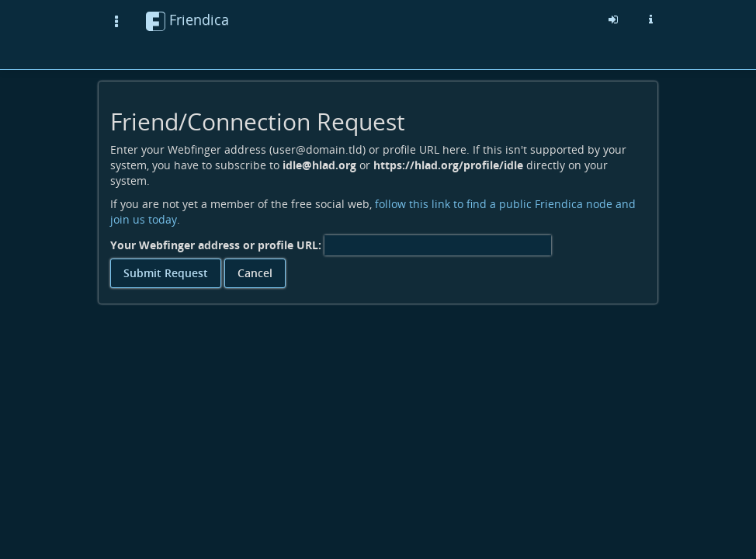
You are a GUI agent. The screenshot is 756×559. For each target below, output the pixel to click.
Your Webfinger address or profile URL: (216, 245)
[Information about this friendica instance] (650, 19)
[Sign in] (613, 19)
